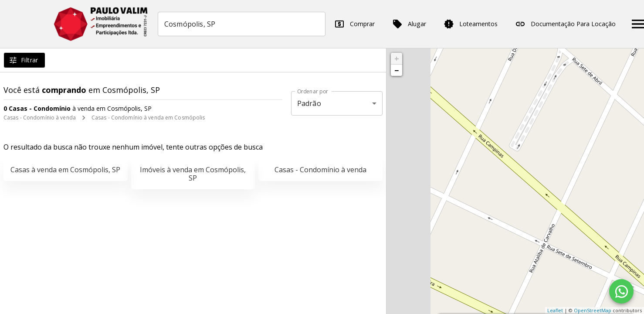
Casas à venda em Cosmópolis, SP (65, 170)
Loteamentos (471, 24)
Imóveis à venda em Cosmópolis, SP (193, 174)
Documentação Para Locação (565, 24)
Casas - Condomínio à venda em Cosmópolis (148, 118)
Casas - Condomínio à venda (40, 118)
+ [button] (397, 58)
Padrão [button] (309, 103)
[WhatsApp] (621, 291)
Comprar (354, 24)
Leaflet (555, 310)
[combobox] (242, 24)
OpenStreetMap (593, 310)
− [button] (397, 70)
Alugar (409, 24)
